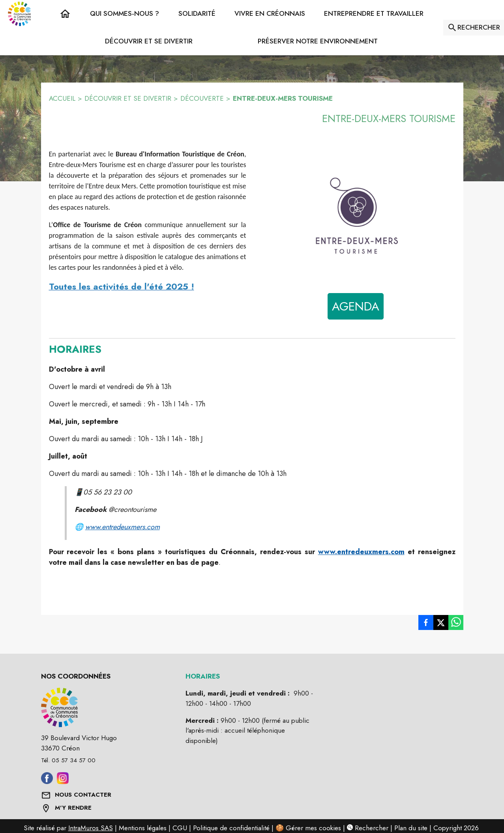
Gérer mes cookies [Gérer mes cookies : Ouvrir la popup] (313, 828)
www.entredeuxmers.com (123, 527)
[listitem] (426, 622)
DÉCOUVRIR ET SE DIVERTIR (128, 98)
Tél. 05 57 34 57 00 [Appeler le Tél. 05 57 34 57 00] (68, 760)
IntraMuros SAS (91, 828)
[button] (125, 14)
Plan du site (411, 828)
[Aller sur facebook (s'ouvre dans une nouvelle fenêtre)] (47, 782)
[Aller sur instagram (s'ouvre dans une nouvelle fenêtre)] (63, 782)
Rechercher (368, 828)
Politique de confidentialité (231, 828)
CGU (180, 828)
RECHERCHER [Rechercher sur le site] (479, 27)
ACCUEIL (62, 98)
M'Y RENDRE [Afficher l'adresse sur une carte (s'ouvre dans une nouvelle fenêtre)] (73, 808)
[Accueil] (19, 14)
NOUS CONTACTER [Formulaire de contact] (83, 795)
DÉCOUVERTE (202, 98)
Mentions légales (143, 828)
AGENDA (356, 306)
